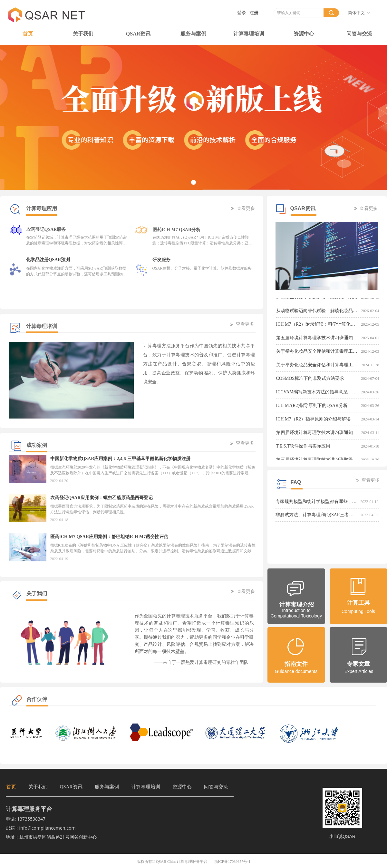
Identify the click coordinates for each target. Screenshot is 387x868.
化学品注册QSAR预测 (48, 260)
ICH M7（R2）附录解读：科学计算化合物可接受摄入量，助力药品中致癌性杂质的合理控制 (317, 325)
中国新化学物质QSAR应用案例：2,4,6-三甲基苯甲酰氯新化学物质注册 (121, 459)
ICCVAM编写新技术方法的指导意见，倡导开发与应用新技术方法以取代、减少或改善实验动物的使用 (317, 393)
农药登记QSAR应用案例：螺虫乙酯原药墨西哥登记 (102, 498)
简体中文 (356, 13)
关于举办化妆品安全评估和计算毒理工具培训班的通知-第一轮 (317, 366)
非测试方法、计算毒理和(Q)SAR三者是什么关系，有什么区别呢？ (317, 515)
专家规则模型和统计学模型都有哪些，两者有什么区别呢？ (317, 502)
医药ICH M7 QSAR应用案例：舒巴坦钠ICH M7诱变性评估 (109, 537)
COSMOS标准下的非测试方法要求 (310, 379)
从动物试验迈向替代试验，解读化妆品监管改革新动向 (317, 312)
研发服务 (161, 260)
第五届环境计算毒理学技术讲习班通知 (314, 339)
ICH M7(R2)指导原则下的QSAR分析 (312, 406)
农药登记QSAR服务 (46, 229)
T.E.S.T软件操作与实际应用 (303, 447)
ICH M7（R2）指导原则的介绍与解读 (313, 420)
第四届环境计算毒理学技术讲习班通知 (314, 434)
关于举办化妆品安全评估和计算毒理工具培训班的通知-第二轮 (317, 352)
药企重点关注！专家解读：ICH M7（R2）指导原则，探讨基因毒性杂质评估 (317, 298)
